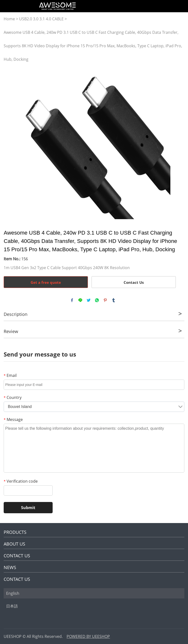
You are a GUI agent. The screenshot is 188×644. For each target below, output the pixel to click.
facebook (72, 300)
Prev (10, 143)
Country (13, 397)
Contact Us (134, 282)
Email (10, 375)
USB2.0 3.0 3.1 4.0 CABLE (41, 19)
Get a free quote (46, 282)
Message (13, 419)
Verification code (21, 481)
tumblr (114, 300)
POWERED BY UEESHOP (88, 636)
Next (178, 143)
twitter (89, 300)
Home (9, 19)
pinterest (105, 300)
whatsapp (97, 300)
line (80, 300)
